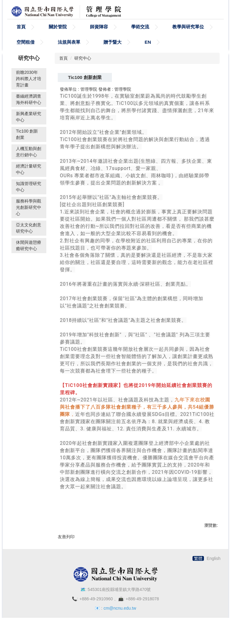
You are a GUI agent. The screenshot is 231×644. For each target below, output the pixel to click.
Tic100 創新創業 (27, 144)
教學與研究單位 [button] (188, 36)
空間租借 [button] (26, 51)
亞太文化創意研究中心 (29, 237)
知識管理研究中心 (29, 196)
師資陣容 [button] (99, 36)
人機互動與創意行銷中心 (29, 161)
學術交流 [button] (140, 36)
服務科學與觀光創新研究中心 (29, 217)
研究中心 (83, 68)
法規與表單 (69, 51)
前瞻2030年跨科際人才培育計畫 (29, 88)
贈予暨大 (112, 51)
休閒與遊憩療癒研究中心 (29, 255)
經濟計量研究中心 (29, 179)
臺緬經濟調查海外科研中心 (29, 109)
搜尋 (215, 10)
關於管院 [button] (58, 36)
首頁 (21, 36)
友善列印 (66, 546)
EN (148, 51)
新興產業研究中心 (29, 126)
